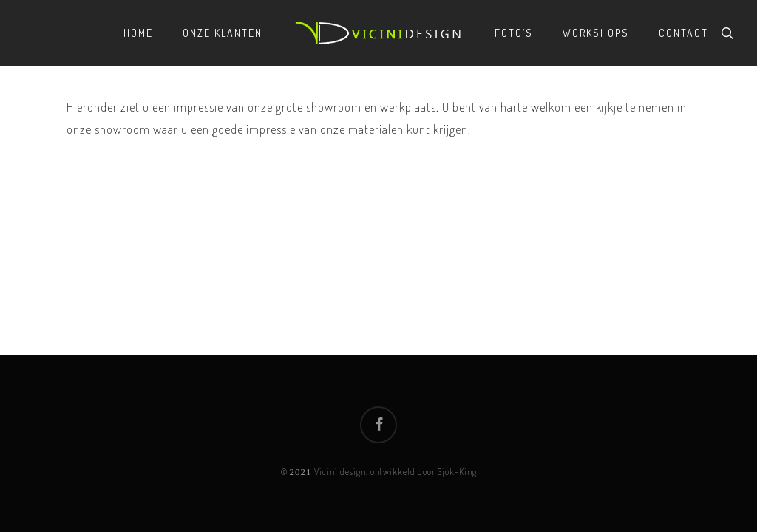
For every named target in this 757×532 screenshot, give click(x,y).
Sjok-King (457, 472)
